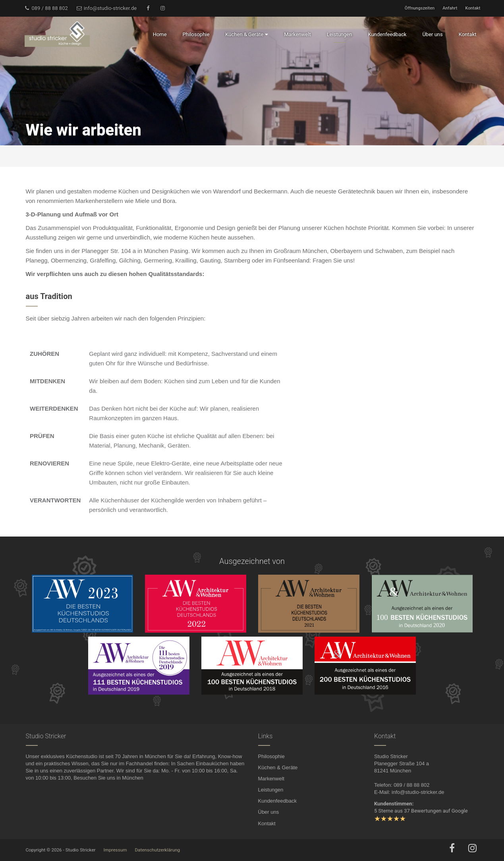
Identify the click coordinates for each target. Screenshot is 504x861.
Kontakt (473, 8)
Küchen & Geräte (278, 767)
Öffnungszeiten (420, 8)
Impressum (115, 850)
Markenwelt (271, 779)
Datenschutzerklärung (157, 850)
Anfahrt (450, 8)
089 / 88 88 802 (46, 8)
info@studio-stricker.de (106, 8)
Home (160, 34)
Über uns (269, 812)
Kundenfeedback (278, 801)
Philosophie (271, 756)
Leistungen (271, 790)
